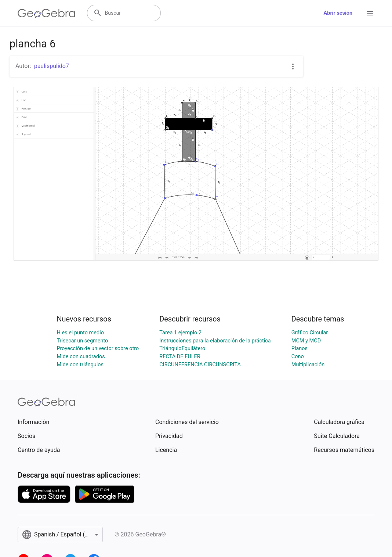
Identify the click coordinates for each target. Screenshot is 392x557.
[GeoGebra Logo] (46, 13)
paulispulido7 (52, 66)
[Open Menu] (370, 13)
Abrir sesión (338, 13)
